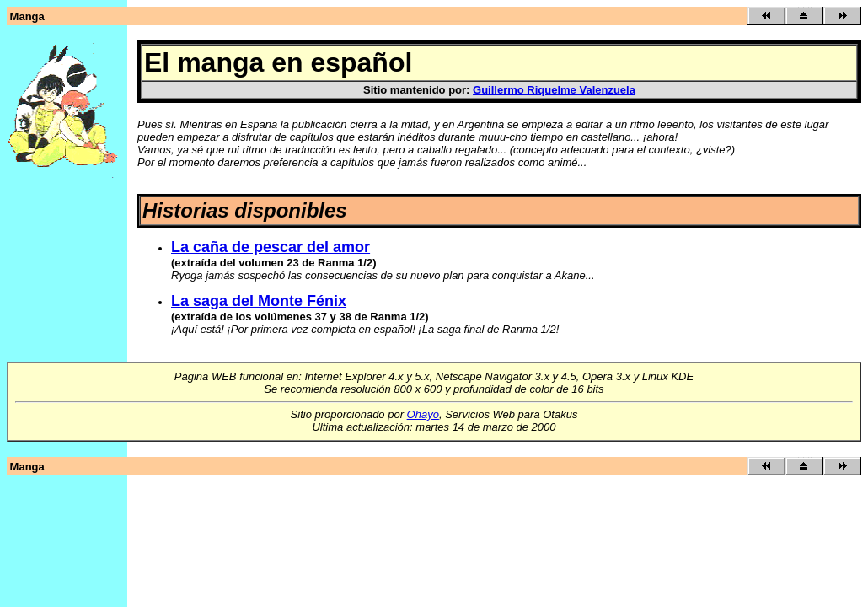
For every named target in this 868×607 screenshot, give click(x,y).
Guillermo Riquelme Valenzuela (554, 90)
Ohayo (423, 414)
